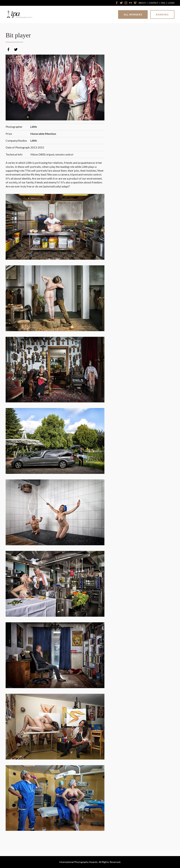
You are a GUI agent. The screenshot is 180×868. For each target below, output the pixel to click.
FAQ (163, 3)
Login (171, 3)
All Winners (133, 14)
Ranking (162, 14)
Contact (153, 3)
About (142, 3)
